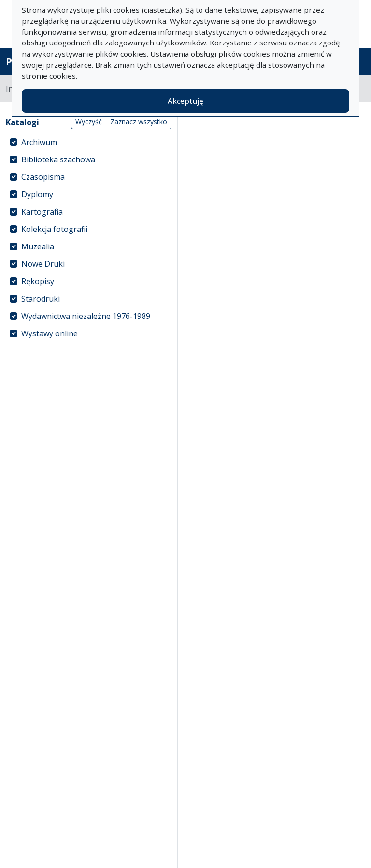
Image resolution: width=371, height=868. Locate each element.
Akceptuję (185, 101)
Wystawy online (50, 333)
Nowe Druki (43, 264)
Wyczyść (89, 122)
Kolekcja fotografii (54, 229)
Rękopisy (38, 281)
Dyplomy (37, 194)
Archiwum (39, 142)
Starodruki (41, 299)
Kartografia (42, 212)
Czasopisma (43, 177)
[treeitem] (89, 142)
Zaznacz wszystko (139, 122)
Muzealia (38, 246)
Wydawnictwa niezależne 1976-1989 (86, 316)
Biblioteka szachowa (58, 159)
